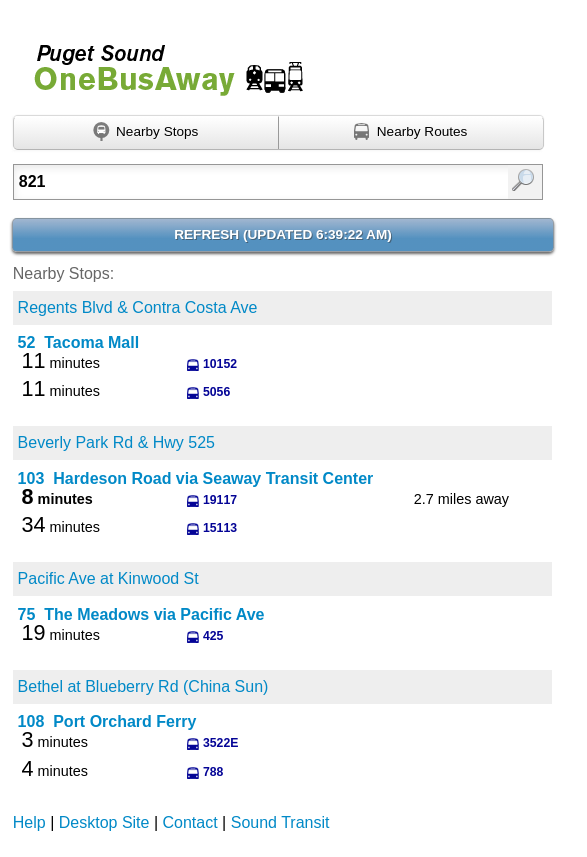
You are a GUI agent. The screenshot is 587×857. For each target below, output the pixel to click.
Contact (190, 822)
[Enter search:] (241, 182)
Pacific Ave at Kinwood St (108, 578)
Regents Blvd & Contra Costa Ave (138, 307)
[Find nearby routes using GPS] (411, 133)
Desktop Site (104, 822)
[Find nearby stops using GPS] (146, 133)
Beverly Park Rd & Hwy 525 (116, 442)
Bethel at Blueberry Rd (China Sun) (143, 686)
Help (29, 822)
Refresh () (283, 234)
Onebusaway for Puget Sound (160, 61)
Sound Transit (280, 822)
